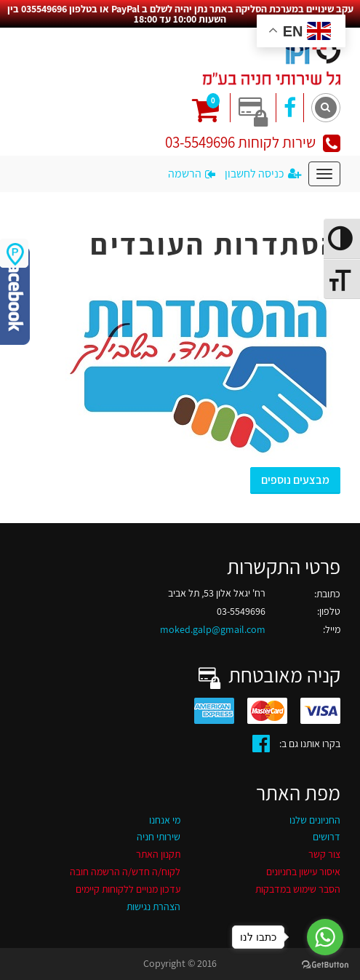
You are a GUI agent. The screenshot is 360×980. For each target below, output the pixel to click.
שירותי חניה (159, 837)
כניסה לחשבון (263, 174)
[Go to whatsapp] (325, 937)
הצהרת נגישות (153, 907)
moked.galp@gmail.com (213, 629)
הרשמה (192, 174)
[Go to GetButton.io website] (325, 965)
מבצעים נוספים (295, 480)
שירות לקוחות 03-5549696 (253, 142)
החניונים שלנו (315, 820)
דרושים (327, 837)
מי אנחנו (165, 820)
